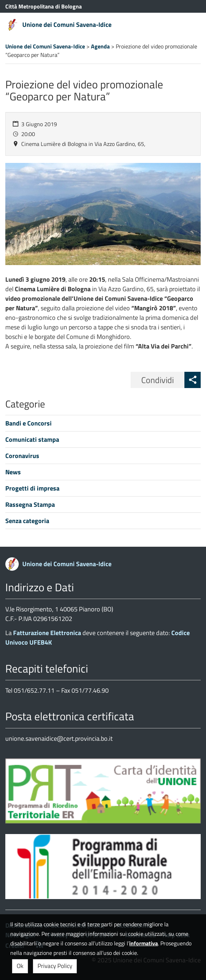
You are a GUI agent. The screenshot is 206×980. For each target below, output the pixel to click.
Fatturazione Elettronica (47, 633)
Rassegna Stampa (30, 504)
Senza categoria (27, 521)
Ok (20, 966)
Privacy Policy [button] (55, 966)
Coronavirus (22, 456)
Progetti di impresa (32, 488)
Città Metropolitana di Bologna (44, 6)
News (13, 472)
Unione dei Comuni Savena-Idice (67, 25)
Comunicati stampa (32, 439)
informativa (144, 943)
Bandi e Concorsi (28, 423)
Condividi (158, 380)
